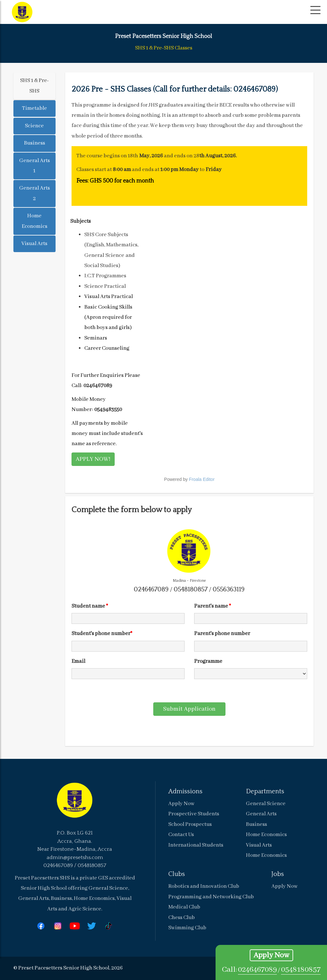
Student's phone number (102, 634)
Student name (90, 606)
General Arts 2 (34, 193)
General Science (266, 804)
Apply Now (271, 955)
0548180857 (301, 970)
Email (78, 661)
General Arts (261, 814)
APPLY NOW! (93, 459)
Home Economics (34, 221)
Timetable (34, 108)
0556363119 (229, 589)
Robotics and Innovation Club (204, 886)
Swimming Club (187, 928)
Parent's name (213, 606)
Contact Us (181, 835)
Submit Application (189, 709)
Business (34, 143)
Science (34, 126)
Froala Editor (202, 479)
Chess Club (182, 918)
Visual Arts (34, 244)
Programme (208, 661)
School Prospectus (190, 824)
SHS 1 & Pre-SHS (34, 86)
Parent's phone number (222, 634)
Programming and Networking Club (211, 897)
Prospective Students (194, 814)
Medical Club (184, 907)
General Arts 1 (34, 166)
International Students (196, 845)
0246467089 (257, 970)
